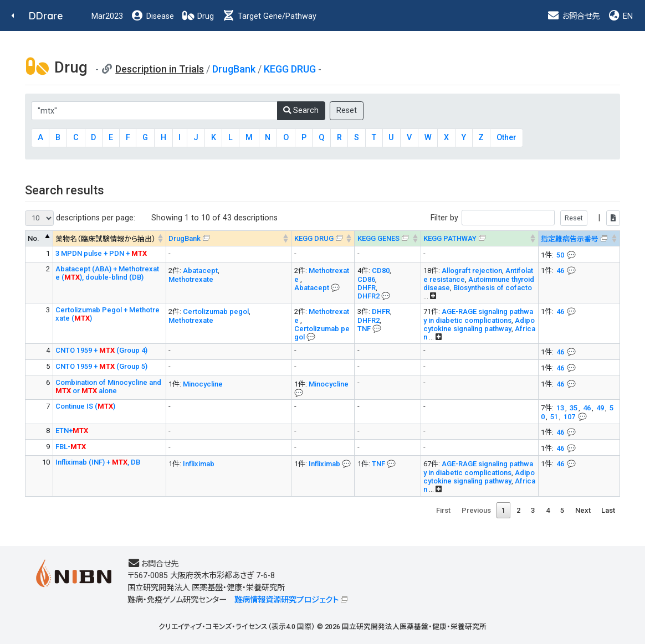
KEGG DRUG (290, 69)
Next (583, 510)
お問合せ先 (573, 16)
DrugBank (234, 69)
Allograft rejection (472, 271)
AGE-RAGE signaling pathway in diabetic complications (478, 316)
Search (301, 110)
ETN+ (72, 431)
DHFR (367, 288)
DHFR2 (368, 296)
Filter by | (525, 218)
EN (620, 16)
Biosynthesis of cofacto (493, 288)
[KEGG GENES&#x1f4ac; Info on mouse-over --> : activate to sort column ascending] (388, 238)
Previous (476, 510)
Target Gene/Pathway (269, 16)
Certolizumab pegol (216, 311)
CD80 (381, 271)
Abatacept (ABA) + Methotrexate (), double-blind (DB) (107, 273)
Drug (198, 16)
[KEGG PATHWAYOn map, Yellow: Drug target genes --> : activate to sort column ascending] (479, 238)
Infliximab (199, 464)
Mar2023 (107, 16)
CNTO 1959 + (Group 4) (101, 350)
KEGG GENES (378, 238)
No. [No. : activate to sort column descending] (34, 238)
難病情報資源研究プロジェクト (286, 600)
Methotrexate (191, 279)
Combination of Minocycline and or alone (108, 387)
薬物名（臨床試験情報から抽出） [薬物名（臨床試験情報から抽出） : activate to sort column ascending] (106, 239)
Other (506, 138)
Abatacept (200, 271)
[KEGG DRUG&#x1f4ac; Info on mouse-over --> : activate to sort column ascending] (323, 238)
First (443, 510)
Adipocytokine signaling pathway (479, 324)
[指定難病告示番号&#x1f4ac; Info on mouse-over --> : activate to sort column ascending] (579, 238)
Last (608, 510)
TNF (364, 329)
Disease (152, 16)
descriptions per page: (80, 218)
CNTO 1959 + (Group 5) (101, 366)
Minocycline (203, 384)
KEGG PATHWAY (450, 238)
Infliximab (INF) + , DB (98, 462)
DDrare (46, 16)
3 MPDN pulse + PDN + (101, 253)
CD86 (366, 279)
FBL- (71, 447)
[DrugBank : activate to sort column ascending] (228, 238)
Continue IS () (85, 406)
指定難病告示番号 (570, 239)
